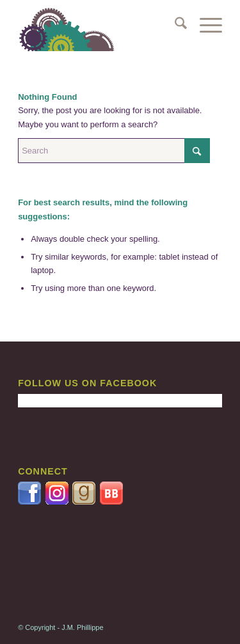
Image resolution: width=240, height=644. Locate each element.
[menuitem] (174, 26)
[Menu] (204, 26)
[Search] (174, 26)
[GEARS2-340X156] (100, 26)
